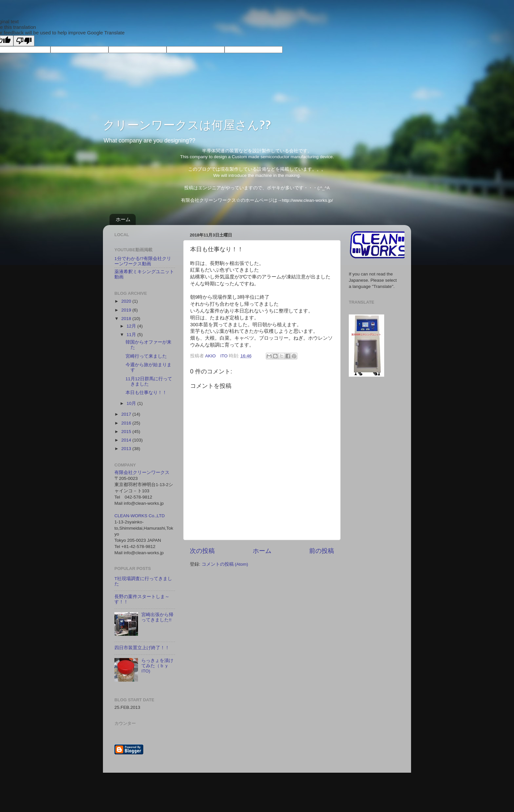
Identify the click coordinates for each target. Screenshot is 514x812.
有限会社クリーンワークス (142, 472)
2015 (127, 432)
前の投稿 (322, 551)
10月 (132, 403)
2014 (127, 440)
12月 (132, 326)
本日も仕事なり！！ (146, 393)
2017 (127, 414)
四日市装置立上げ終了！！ (142, 648)
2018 (127, 319)
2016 (127, 423)
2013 (127, 449)
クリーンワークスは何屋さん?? (187, 124)
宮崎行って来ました (146, 356)
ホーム (123, 219)
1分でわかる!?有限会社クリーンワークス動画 (143, 261)
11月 (132, 335)
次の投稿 (202, 551)
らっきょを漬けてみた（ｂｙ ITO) (157, 666)
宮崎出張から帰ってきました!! (157, 617)
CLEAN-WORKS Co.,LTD (140, 516)
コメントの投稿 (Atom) (225, 564)
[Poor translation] (24, 41)
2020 (127, 301)
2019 (127, 310)
